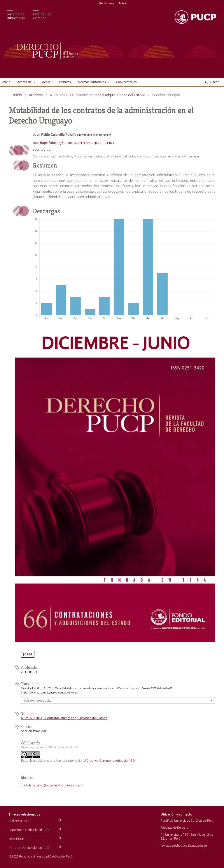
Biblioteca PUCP (20, 821)
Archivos (65, 82)
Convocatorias (126, 82)
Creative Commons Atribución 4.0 (111, 760)
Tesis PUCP (16, 839)
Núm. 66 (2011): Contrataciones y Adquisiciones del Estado (98, 95)
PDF (29, 654)
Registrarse (107, 3)
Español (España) (44, 785)
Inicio (6, 82)
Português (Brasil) (71, 785)
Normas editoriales (92, 82)
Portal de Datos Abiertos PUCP (30, 848)
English (26, 785)
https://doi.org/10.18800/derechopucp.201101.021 (77, 143)
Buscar (212, 82)
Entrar (123, 3)
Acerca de (25, 82)
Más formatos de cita (38, 700)
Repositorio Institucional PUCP (30, 830)
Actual (47, 82)
